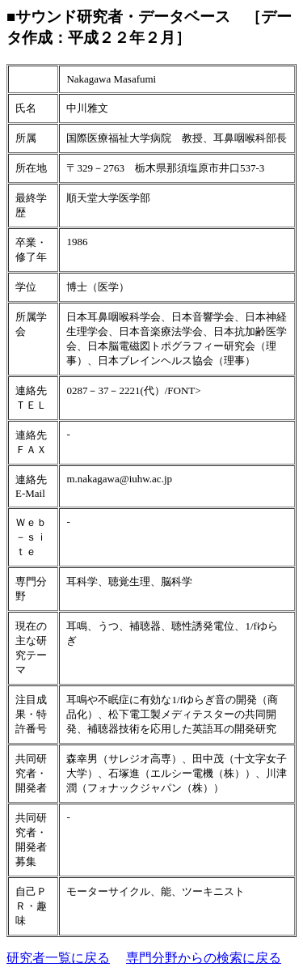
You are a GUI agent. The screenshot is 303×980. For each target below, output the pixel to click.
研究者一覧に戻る (58, 958)
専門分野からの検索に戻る (204, 958)
